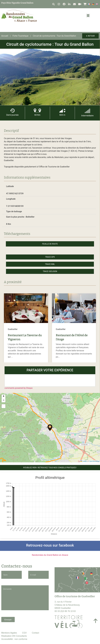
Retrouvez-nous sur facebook (50, 545)
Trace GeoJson (50, 271)
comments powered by (19, 388)
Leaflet (83, 461)
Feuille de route (50, 244)
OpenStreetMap (94, 461)
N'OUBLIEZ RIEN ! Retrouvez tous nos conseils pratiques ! (50, 468)
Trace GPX (50, 257)
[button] (53, 4)
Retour (90, 36)
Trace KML (50, 264)
